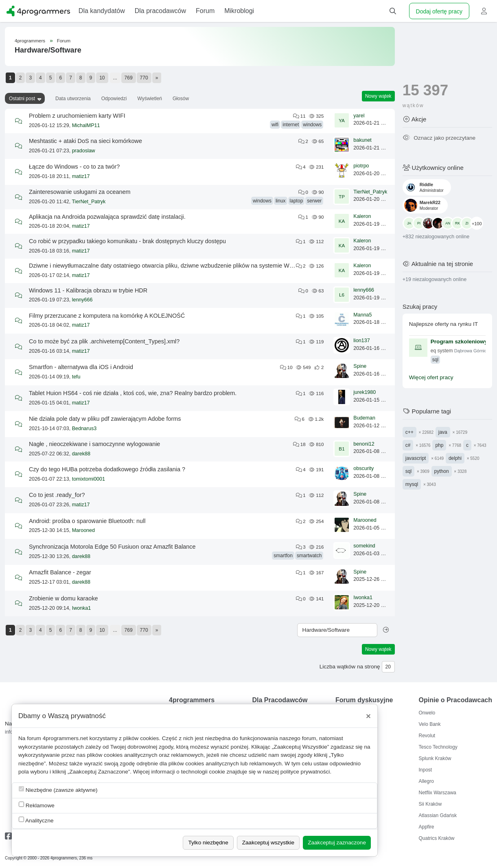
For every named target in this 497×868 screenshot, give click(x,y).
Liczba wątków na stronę (350, 667)
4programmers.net (65, 738)
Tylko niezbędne (208, 843)
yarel (359, 116)
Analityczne (36, 820)
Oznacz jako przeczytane (439, 138)
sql (408, 471)
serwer (314, 201)
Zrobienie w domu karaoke (63, 598)
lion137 (361, 341)
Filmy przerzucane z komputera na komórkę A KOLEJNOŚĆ (107, 316)
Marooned (83, 530)
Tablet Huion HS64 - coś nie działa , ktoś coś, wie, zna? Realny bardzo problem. (133, 393)
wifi (275, 125)
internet (291, 125)
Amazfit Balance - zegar (60, 572)
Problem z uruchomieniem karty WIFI (77, 116)
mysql (412, 484)
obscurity (363, 468)
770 (144, 78)
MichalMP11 (86, 125)
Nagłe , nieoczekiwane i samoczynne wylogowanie (94, 444)
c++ (409, 432)
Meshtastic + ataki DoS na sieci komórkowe (85, 141)
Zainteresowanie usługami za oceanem (80, 192)
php (439, 445)
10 (102, 78)
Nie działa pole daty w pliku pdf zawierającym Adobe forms (105, 419)
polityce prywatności (305, 772)
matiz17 (81, 176)
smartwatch (309, 556)
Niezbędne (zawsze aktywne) (58, 790)
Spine (360, 366)
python (442, 471)
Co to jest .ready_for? (57, 495)
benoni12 (364, 444)
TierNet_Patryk (89, 202)
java (443, 432)
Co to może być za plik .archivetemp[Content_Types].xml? (104, 341)
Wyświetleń (150, 99)
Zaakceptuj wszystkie (268, 843)
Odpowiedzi (114, 99)
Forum (64, 41)
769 (129, 78)
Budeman (364, 418)
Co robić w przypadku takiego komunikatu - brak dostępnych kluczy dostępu (127, 241)
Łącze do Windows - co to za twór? (74, 167)
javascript (416, 458)
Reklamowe (37, 805)
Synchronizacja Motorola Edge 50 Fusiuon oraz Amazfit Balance (112, 547)
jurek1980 (365, 392)
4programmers (30, 41)
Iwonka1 (82, 608)
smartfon (283, 556)
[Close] (368, 716)
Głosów (181, 99)
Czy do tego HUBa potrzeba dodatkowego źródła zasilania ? (107, 469)
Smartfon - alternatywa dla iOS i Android (81, 367)
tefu (76, 377)
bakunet (362, 140)
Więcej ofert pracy (431, 377)
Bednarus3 (84, 429)
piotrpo (361, 166)
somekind (364, 546)
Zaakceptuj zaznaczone (337, 843)
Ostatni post (22, 99)
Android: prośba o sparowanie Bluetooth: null (87, 521)
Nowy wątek (378, 96)
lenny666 (82, 300)
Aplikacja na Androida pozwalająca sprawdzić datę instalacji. (107, 217)
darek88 (81, 454)
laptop (297, 201)
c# (408, 445)
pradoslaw (84, 151)
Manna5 (362, 315)
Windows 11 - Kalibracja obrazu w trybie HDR (88, 290)
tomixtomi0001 (89, 479)
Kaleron (362, 216)
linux (281, 201)
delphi (455, 458)
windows (312, 125)
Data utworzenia (73, 99)
